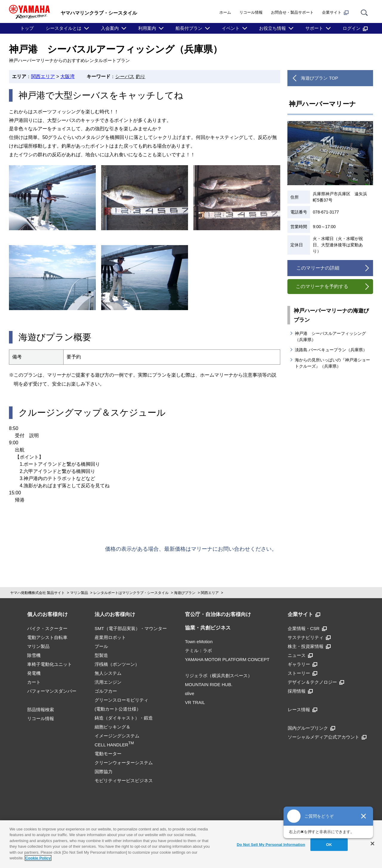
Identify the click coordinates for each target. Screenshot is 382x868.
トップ (27, 28)
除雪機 (34, 655)
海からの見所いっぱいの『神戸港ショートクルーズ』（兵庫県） (332, 363)
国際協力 (104, 772)
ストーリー (302, 673)
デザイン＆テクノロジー (316, 682)
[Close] (372, 844)
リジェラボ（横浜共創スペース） (219, 676)
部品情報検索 (41, 710)
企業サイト (335, 13)
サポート (314, 28)
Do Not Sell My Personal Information (271, 845)
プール (101, 646)
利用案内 (147, 28)
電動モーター (108, 754)
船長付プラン (189, 28)
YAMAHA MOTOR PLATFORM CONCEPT (227, 659)
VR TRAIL (195, 702)
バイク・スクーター (47, 628)
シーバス (125, 76)
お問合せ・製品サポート (292, 12)
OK (329, 845)
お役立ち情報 (272, 28)
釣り (141, 76)
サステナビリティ (309, 637)
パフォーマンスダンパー (52, 691)
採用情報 (300, 691)
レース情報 (302, 710)
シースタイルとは (64, 28)
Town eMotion (199, 642)
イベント (231, 28)
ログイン (355, 28)
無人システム (108, 673)
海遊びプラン (185, 593)
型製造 (101, 655)
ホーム (225, 12)
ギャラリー (302, 664)
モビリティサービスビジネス (124, 780)
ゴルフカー (106, 691)
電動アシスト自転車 (47, 637)
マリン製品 (79, 593)
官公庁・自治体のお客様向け (218, 614)
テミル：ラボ (198, 650)
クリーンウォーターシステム (124, 763)
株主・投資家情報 (309, 646)
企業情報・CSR (307, 628)
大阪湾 (67, 76)
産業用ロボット (110, 637)
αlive (190, 693)
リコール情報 (251, 12)
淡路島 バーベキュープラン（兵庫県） (331, 350)
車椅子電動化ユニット (50, 664)
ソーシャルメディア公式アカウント (327, 737)
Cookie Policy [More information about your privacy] (38, 858)
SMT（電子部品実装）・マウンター (131, 628)
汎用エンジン (108, 682)
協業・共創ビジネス (208, 628)
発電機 (34, 673)
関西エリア (43, 76)
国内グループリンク (311, 728)
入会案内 (110, 28)
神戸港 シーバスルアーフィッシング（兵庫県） (330, 336)
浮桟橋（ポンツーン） (117, 664)
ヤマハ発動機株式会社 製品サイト (37, 593)
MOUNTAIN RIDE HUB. (209, 684)
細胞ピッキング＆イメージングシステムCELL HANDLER (117, 736)
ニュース (300, 655)
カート (34, 682)
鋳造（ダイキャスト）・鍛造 (124, 718)
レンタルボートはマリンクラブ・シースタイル (131, 593)
